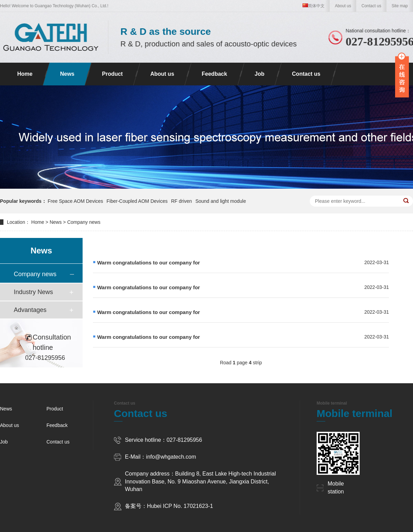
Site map (400, 6)
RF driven (182, 201)
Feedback (214, 74)
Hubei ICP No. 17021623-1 (180, 506)
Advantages (30, 310)
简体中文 (314, 6)
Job (260, 74)
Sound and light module (221, 201)
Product (112, 74)
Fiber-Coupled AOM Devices (137, 201)
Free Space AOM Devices (75, 201)
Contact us (371, 6)
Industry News (33, 292)
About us (343, 6)
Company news (84, 222)
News (67, 74)
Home (25, 74)
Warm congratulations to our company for (149, 263)
